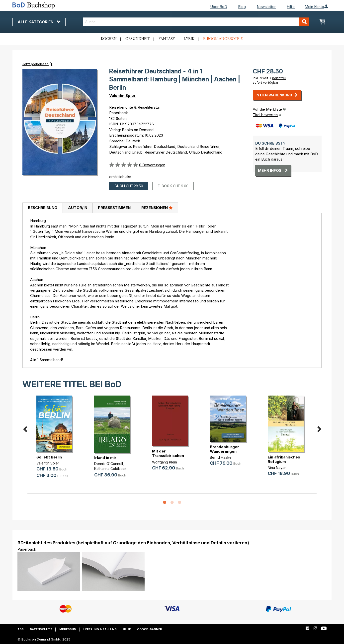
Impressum (68, 629)
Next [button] (319, 428)
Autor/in (78, 208)
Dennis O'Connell (109, 464)
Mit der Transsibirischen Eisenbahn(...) (168, 456)
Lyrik (189, 39)
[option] (56, 441)
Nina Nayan (277, 468)
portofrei (279, 78)
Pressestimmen (114, 208)
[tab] (43, 208)
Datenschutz (41, 629)
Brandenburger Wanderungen (224, 449)
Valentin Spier (122, 96)
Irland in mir (105, 458)
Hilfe (291, 7)
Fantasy (167, 39)
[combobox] (196, 22)
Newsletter (266, 7)
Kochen (109, 39)
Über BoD (219, 7)
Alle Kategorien (39, 22)
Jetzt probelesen (36, 64)
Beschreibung (43, 208)
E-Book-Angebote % (223, 39)
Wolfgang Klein (165, 462)
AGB (21, 629)
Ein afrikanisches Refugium (284, 459)
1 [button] (165, 503)
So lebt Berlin (49, 457)
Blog (242, 7)
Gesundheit (138, 39)
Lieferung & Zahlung (100, 629)
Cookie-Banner (150, 629)
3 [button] (179, 503)
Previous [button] (25, 428)
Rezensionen (157, 208)
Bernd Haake (221, 457)
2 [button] (172, 503)
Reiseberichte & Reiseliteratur (135, 107)
